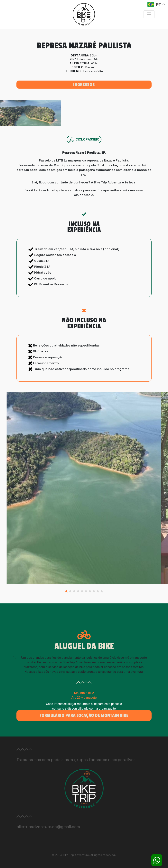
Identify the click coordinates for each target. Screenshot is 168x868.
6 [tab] (87, 592)
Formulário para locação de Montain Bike (84, 715)
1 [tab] (67, 592)
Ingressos (84, 85)
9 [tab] (99, 592)
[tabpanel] (84, 488)
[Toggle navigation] (149, 14)
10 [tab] (103, 592)
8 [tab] (95, 592)
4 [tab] (79, 592)
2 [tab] (71, 592)
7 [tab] (91, 592)
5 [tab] (83, 592)
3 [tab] (75, 592)
